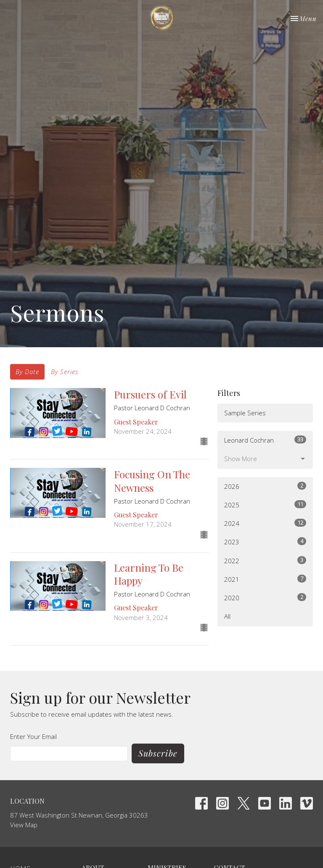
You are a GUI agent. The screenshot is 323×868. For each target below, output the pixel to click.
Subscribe (158, 753)
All (227, 616)
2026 (265, 486)
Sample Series (245, 413)
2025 (265, 505)
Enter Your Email (33, 736)
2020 (265, 598)
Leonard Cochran (265, 440)
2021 (265, 579)
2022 (265, 561)
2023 (265, 542)
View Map (24, 825)
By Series (65, 372)
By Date (27, 372)
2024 (265, 523)
